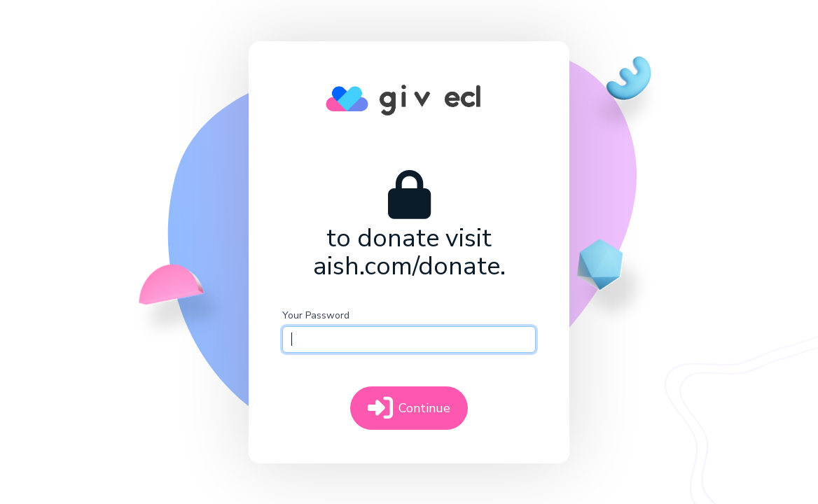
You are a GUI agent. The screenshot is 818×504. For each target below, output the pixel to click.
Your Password (316, 315)
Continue (409, 408)
